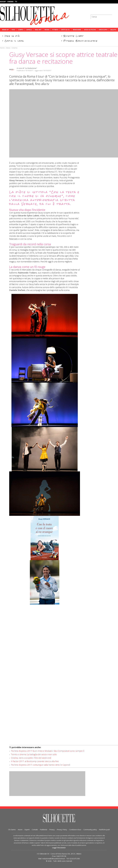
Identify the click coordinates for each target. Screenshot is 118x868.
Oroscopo (103, 30)
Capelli (29, 30)
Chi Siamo (12, 830)
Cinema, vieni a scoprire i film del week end (31, 758)
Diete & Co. (66, 30)
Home (2, 48)
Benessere (77, 30)
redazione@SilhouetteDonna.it (54, 859)
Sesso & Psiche (90, 30)
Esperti (27, 830)
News (8, 48)
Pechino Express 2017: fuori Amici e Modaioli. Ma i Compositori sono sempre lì (48, 751)
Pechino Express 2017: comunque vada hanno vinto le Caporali (41, 765)
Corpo (21, 30)
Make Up (5, 30)
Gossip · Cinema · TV (9, 2)
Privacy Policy (62, 830)
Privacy (52, 830)
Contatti (35, 830)
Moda (47, 30)
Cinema (14, 48)
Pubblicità (44, 830)
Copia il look (14, 41)
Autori (20, 830)
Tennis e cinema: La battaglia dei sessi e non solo (34, 754)
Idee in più (12, 36)
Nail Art (38, 30)
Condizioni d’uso (75, 830)
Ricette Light (74, 36)
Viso (13, 30)
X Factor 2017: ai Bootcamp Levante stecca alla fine (35, 761)
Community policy (90, 830)
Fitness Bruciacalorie (81, 41)
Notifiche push (104, 830)
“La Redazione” (31, 68)
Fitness (55, 30)
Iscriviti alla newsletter (106, 11)
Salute (113, 30)
